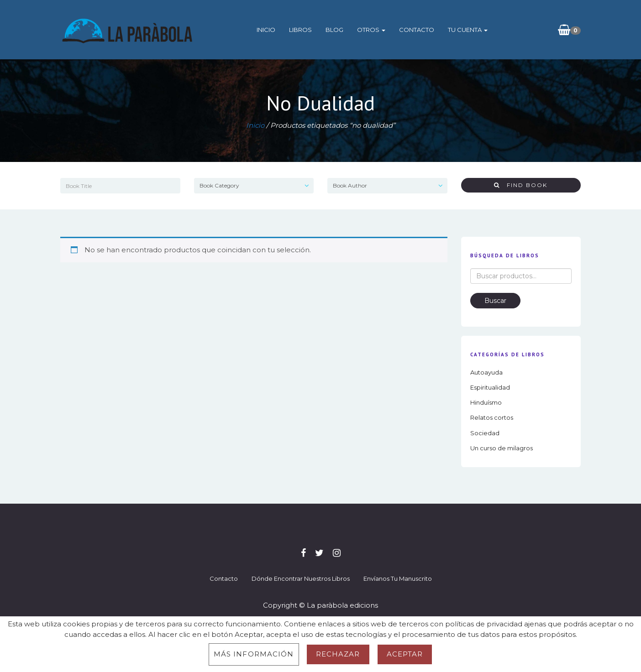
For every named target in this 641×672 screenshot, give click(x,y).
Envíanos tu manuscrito (398, 578)
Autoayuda (486, 372)
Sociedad (485, 433)
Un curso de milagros (502, 448)
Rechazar (338, 654)
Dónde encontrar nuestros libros (301, 578)
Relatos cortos (492, 417)
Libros (300, 30)
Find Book (521, 185)
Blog (334, 30)
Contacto (417, 30)
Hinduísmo (486, 402)
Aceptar (405, 654)
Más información (254, 654)
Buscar (495, 301)
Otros (371, 30)
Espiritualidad (490, 387)
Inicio (266, 30)
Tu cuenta (468, 30)
